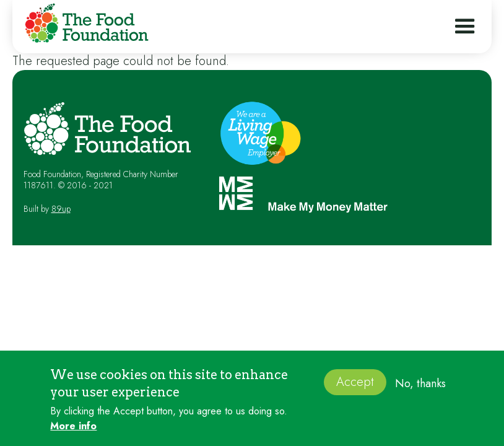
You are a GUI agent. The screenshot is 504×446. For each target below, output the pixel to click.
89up (61, 209)
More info (73, 430)
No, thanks (420, 387)
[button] (465, 27)
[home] (84, 25)
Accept (355, 386)
